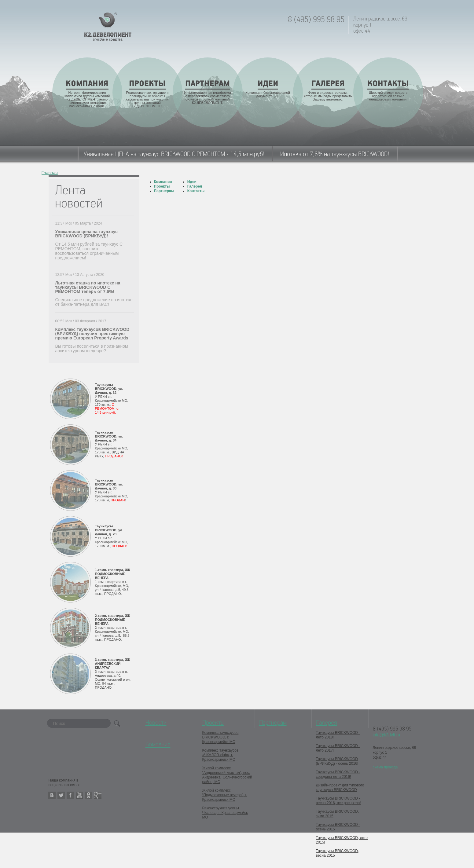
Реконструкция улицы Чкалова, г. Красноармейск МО (225, 813)
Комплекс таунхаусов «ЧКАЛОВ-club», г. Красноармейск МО (220, 755)
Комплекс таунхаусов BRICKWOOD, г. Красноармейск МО (220, 737)
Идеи (192, 182)
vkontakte (52, 795)
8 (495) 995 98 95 (316, 20)
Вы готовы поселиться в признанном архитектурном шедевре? (92, 348)
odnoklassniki (89, 795)
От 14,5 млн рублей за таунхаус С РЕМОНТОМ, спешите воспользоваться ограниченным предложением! (89, 251)
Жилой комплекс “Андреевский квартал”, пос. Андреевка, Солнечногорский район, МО (227, 775)
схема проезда (385, 767)
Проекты (162, 186)
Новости (156, 723)
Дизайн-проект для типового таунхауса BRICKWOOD (340, 787)
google (98, 795)
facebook (70, 795)
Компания (163, 182)
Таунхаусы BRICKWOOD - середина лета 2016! (338, 774)
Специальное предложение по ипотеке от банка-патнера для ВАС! (94, 302)
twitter (61, 795)
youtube (79, 795)
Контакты (196, 191)
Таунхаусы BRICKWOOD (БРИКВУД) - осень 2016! (337, 761)
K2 (108, 27)
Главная (50, 173)
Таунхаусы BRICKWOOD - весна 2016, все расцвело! (338, 801)
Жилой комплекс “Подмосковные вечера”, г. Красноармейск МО (225, 795)
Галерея (195, 186)
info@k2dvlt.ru (387, 735)
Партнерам (164, 191)
